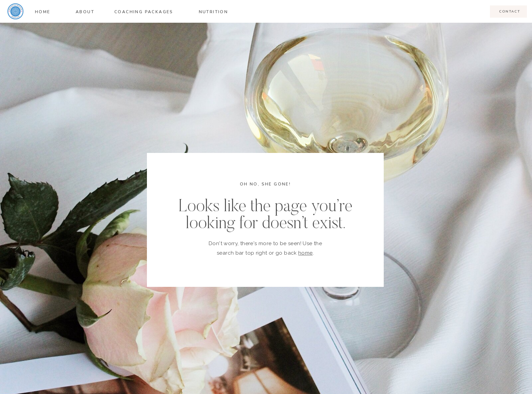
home (306, 253)
